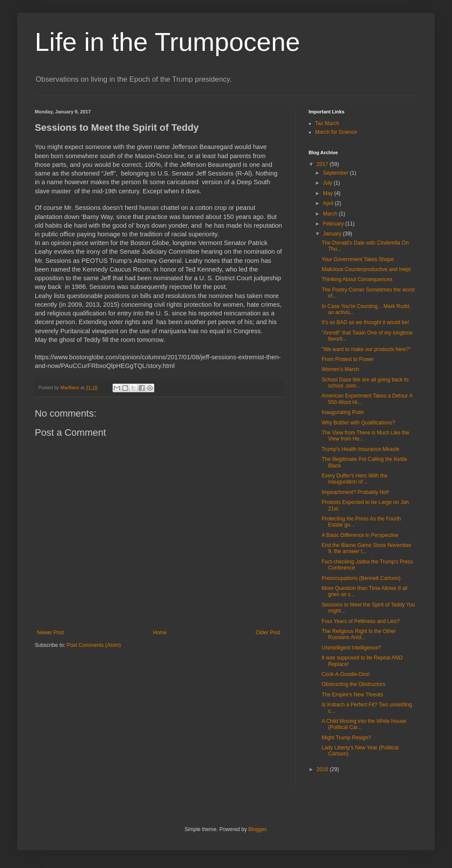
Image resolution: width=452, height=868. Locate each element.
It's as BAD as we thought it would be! (365, 322)
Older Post (268, 633)
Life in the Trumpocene (167, 42)
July (328, 183)
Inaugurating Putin (343, 412)
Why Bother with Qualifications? (358, 423)
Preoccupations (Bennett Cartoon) (361, 578)
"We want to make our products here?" (366, 349)
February (334, 224)
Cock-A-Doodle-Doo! (346, 674)
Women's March (340, 369)
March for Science (336, 132)
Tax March (327, 123)
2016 (323, 769)
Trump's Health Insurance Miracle (361, 449)
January (333, 234)
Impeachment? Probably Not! (355, 492)
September (336, 173)
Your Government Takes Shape (358, 259)
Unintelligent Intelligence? (351, 648)
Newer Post (50, 633)
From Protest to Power (348, 359)
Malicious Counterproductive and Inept (366, 269)
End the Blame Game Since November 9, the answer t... (367, 548)
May (329, 193)
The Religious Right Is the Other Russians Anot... (359, 634)
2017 (323, 164)
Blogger (257, 829)
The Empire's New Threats (352, 695)
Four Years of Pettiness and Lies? (361, 621)
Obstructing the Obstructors (354, 684)
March (331, 214)
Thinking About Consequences (357, 279)
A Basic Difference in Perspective (360, 535)
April (329, 203)
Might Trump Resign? (346, 738)
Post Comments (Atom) (94, 645)
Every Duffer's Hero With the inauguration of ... (354, 479)
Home (160, 633)
